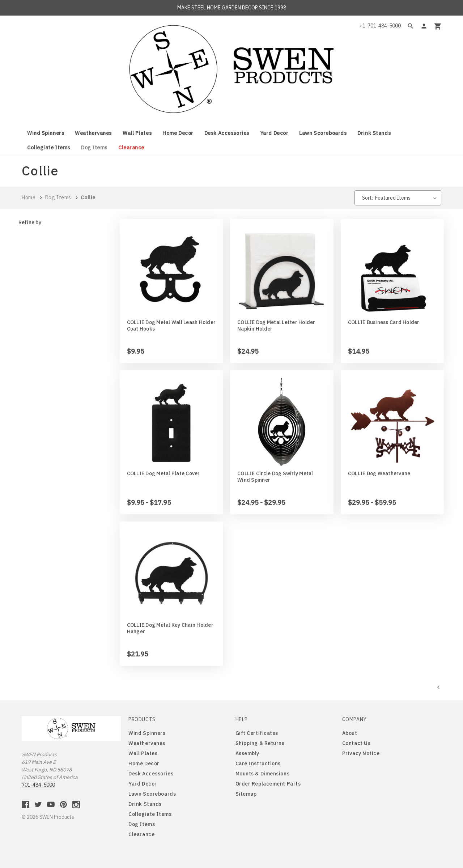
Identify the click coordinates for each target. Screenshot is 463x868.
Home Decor (178, 133)
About (350, 733)
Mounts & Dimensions (263, 774)
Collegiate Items (49, 148)
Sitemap (246, 794)
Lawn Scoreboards (323, 133)
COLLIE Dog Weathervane (379, 473)
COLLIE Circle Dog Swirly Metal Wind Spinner (275, 477)
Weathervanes (93, 133)
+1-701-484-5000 (380, 26)
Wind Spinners (46, 133)
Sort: (368, 198)
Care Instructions (258, 763)
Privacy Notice (361, 753)
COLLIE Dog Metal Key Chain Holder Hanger (170, 628)
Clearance (131, 148)
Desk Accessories (227, 133)
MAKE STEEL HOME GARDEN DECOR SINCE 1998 (232, 8)
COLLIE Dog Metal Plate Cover (163, 473)
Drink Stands (374, 133)
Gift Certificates (257, 733)
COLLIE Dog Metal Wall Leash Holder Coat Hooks (171, 325)
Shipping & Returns (260, 743)
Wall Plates (137, 133)
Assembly (247, 753)
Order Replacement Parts (268, 784)
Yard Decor (274, 133)
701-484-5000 (38, 785)
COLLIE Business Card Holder (384, 322)
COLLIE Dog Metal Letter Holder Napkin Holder (276, 325)
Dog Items (94, 148)
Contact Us (356, 743)
